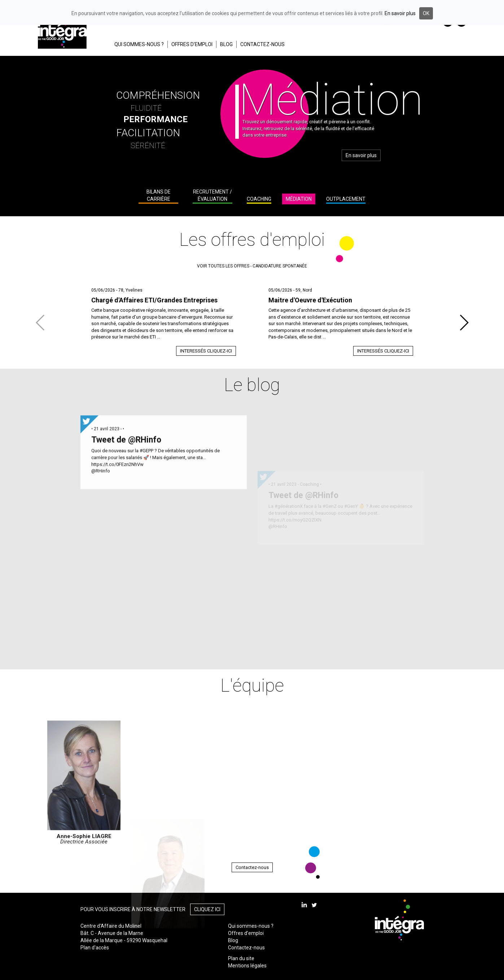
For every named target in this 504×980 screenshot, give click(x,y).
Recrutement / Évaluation (212, 195)
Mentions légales (247, 966)
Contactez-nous (252, 867)
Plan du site (241, 958)
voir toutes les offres (223, 266)
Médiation (299, 199)
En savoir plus (361, 155)
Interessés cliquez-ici (206, 351)
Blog (233, 940)
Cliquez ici (207, 909)
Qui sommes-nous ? (251, 926)
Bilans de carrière (159, 195)
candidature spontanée (280, 266)
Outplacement (346, 199)
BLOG (226, 44)
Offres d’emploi (246, 933)
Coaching (259, 199)
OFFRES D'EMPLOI (192, 44)
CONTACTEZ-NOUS (262, 44)
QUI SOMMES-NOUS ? (139, 44)
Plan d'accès (95, 948)
